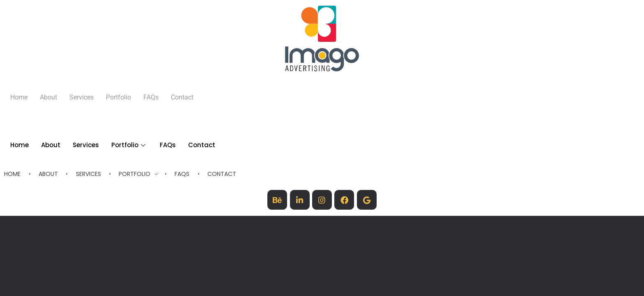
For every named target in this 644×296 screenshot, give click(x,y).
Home (19, 97)
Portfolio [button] (118, 97)
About (48, 97)
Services (82, 97)
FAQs (151, 97)
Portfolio (129, 145)
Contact (182, 97)
